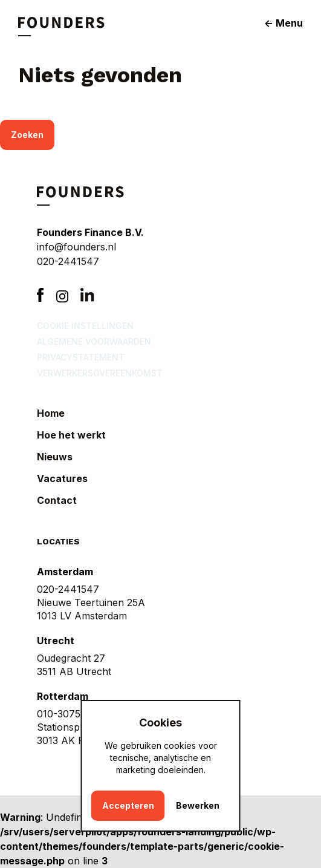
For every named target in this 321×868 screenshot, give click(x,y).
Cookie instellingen (85, 326)
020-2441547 (68, 261)
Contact (57, 500)
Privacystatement (81, 357)
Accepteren (128, 805)
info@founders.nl (76, 247)
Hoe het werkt (71, 435)
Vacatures (62, 478)
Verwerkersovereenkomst (100, 373)
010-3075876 (68, 714)
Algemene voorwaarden (94, 341)
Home (51, 413)
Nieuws (55, 457)
